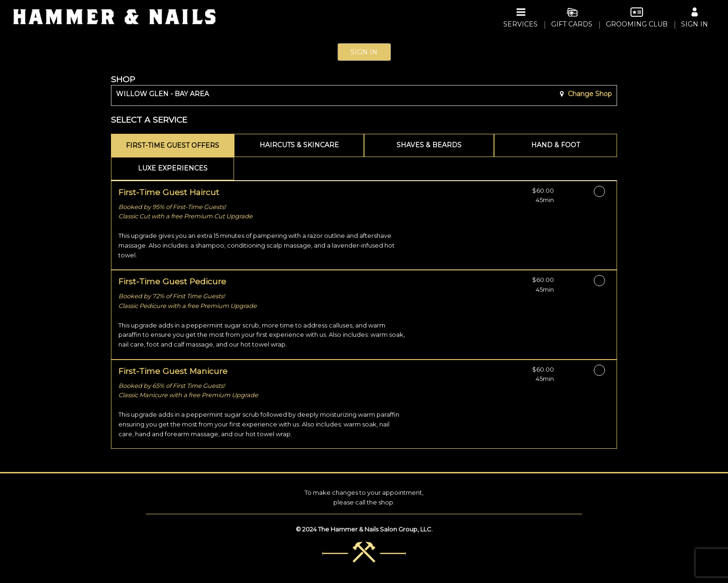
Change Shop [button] (589, 94)
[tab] (172, 145)
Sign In (364, 52)
